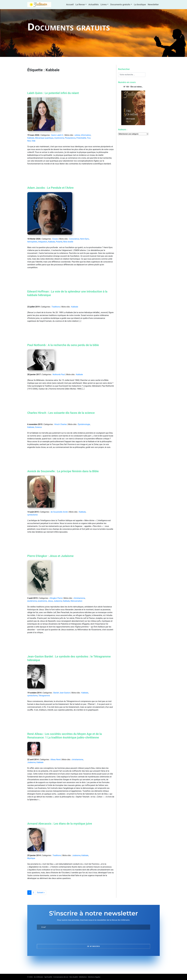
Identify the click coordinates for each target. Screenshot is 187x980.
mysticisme (59, 138)
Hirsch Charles (60, 424)
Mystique (31, 858)
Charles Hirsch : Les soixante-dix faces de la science (61, 413)
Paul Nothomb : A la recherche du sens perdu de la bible (63, 345)
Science (38, 427)
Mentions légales (94, 977)
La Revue (80, 4)
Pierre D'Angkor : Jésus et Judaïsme (50, 556)
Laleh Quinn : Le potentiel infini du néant (53, 93)
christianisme (79, 598)
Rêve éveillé (68, 242)
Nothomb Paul (59, 374)
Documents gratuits (120, 4)
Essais (55, 239)
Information (86, 135)
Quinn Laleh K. (57, 135)
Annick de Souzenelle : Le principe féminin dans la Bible (63, 471)
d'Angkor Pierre (56, 598)
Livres (104, 4)
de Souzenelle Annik (59, 512)
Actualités (94, 4)
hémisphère (32, 242)
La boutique (140, 4)
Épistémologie (84, 424)
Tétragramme (44, 696)
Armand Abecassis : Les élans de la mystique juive (60, 824)
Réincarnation (76, 601)
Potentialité (81, 138)
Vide (34, 141)
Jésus (50, 601)
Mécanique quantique (44, 138)
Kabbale (31, 138)
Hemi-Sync (84, 239)
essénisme (42, 601)
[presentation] (55, 937)
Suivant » (41, 893)
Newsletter (153, 4)
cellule (77, 135)
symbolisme (32, 515)
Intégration (43, 242)
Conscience (74, 239)
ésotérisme (32, 601)
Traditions (56, 307)
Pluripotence (70, 138)
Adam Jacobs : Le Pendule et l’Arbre (50, 188)
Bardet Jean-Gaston (62, 693)
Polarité (59, 242)
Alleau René (56, 760)
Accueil (70, 4)
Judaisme (58, 601)
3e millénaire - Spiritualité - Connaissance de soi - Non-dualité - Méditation (60, 977)
